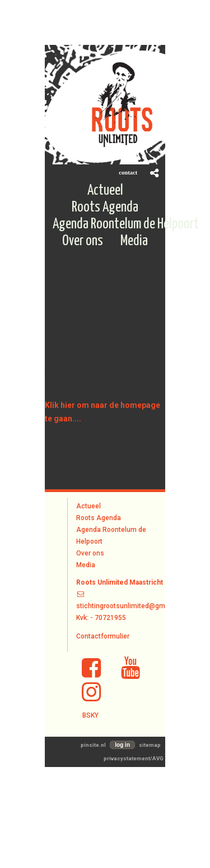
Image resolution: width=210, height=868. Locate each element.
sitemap (150, 745)
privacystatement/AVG (134, 758)
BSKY (90, 715)
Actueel (88, 506)
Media (86, 565)
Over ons (90, 553)
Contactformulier (103, 636)
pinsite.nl (93, 745)
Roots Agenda (99, 518)
